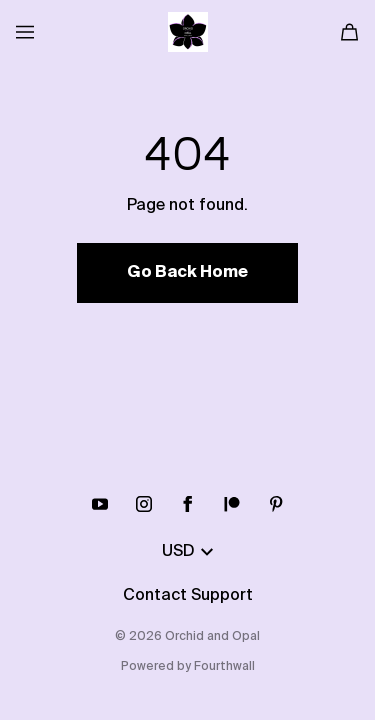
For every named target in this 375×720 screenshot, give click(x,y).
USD (187, 552)
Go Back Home (187, 273)
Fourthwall (224, 667)
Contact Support (188, 596)
